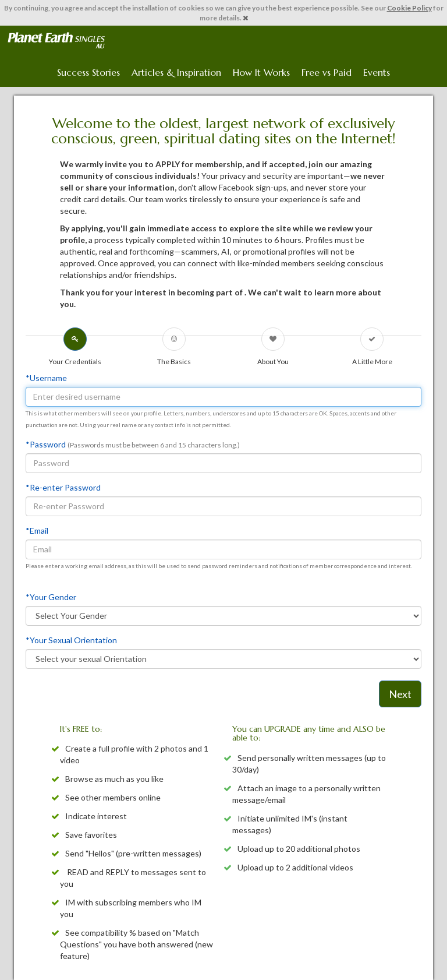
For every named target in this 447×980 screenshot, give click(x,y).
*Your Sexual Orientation (71, 640)
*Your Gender (51, 597)
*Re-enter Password (63, 487)
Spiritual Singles (56, 40)
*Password (46, 444)
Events (377, 72)
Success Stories (88, 72)
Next (400, 694)
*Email (37, 530)
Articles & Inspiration (176, 72)
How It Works (261, 72)
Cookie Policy (409, 8)
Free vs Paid (327, 72)
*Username (46, 378)
